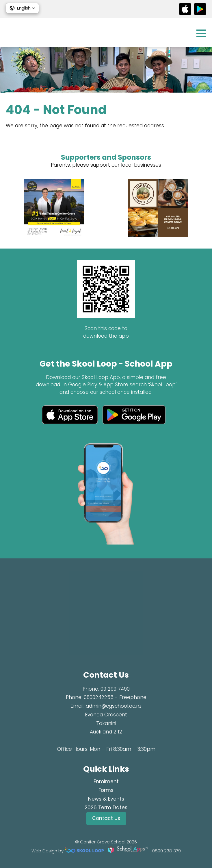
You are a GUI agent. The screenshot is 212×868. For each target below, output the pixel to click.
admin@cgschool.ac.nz (114, 706)
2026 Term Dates (106, 808)
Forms (106, 790)
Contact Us (106, 818)
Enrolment (106, 781)
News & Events (106, 799)
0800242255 (99, 697)
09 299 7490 (115, 689)
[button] (22, 8)
